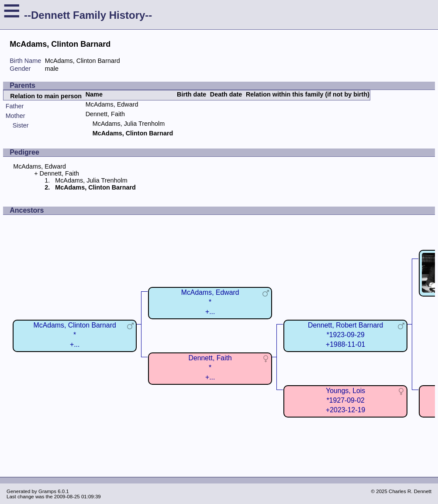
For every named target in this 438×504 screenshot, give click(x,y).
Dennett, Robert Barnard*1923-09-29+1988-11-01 (345, 335)
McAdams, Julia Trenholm (129, 124)
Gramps (47, 491)
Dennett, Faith (105, 114)
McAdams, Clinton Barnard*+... (75, 335)
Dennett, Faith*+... (210, 368)
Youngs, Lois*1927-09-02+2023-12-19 (345, 400)
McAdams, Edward (112, 104)
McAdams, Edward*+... (210, 302)
